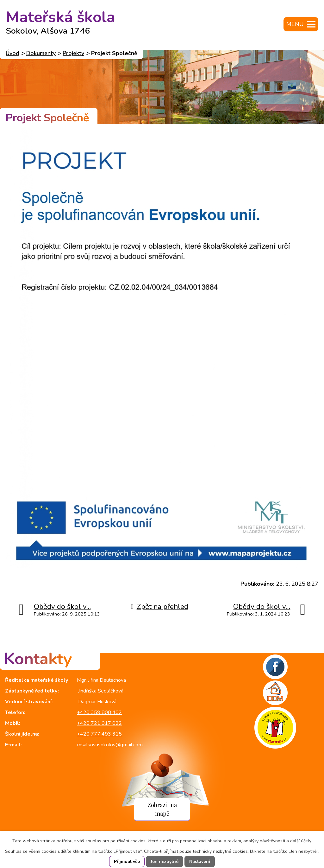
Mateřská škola (60, 20)
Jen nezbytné (165, 862)
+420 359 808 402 (99, 712)
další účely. (301, 841)
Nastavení (200, 862)
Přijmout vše (127, 862)
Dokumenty (41, 53)
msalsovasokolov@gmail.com (110, 745)
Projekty (73, 53)
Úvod (12, 53)
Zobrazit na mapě (162, 809)
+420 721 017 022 (99, 723)
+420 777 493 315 (99, 734)
